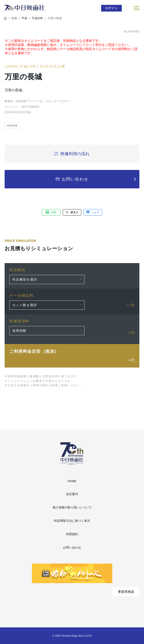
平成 (24, 18)
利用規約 (72, 534)
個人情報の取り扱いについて (72, 507)
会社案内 (72, 494)
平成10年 (37, 18)
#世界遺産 (12, 126)
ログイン (111, 8)
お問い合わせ (72, 548)
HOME (72, 481)
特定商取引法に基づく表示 (72, 521)
